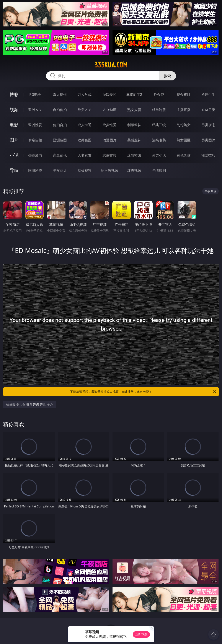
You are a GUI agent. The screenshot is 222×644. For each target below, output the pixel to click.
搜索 (167, 76)
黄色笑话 (184, 155)
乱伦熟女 (184, 125)
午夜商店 (60, 170)
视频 (14, 110)
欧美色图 (85, 140)
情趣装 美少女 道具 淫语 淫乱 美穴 (29, 405)
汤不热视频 (109, 170)
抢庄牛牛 (208, 95)
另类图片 (208, 140)
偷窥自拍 (35, 140)
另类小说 (159, 155)
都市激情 (35, 155)
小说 (14, 155)
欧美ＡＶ (85, 110)
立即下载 (141, 634)
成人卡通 (85, 125)
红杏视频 (134, 170)
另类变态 (208, 125)
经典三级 (159, 125)
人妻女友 (85, 155)
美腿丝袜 (134, 140)
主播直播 (184, 110)
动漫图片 (109, 140)
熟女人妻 (134, 110)
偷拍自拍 (60, 125)
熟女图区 (184, 140)
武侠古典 (109, 155)
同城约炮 (35, 170)
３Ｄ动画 (109, 110)
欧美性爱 (109, 125)
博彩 (14, 94)
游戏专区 (109, 95)
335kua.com (111, 65)
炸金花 (159, 95)
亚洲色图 (60, 140)
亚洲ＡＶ (35, 110)
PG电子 (35, 95)
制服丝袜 (134, 125)
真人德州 (60, 95)
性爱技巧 (208, 155)
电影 (14, 125)
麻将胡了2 (134, 95)
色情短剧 (159, 170)
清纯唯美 (159, 140)
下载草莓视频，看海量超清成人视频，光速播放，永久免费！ (143, 392)
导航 (14, 170)
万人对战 (85, 95)
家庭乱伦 (60, 155)
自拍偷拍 (60, 110)
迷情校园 (134, 155)
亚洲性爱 (35, 125)
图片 (14, 140)
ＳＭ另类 (208, 110)
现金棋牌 (184, 95)
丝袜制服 (159, 110)
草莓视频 (85, 170)
